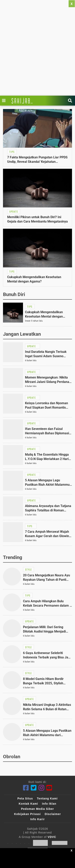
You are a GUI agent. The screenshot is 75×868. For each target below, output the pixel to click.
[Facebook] (26, 788)
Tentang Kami (47, 798)
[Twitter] (34, 788)
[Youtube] (49, 788)
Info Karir (37, 819)
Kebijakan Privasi (27, 814)
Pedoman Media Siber (37, 809)
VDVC (52, 837)
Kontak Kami (28, 804)
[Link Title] (5, 101)
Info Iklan (49, 804)
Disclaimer (53, 814)
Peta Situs (25, 798)
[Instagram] (41, 788)
